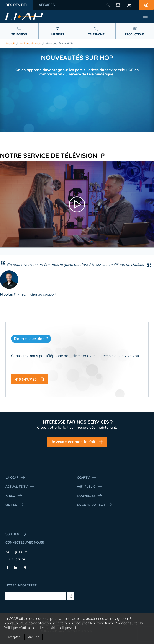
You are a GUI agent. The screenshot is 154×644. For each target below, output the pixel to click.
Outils (15, 505)
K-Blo (14, 496)
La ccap (15, 477)
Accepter (14, 637)
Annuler (33, 637)
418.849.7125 (15, 560)
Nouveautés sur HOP (59, 44)
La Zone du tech (30, 44)
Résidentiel (17, 5)
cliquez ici (68, 628)
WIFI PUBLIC (90, 487)
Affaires (47, 5)
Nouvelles (90, 496)
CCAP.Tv (87, 477)
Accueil (10, 44)
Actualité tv (20, 487)
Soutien (16, 534)
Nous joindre (16, 552)
